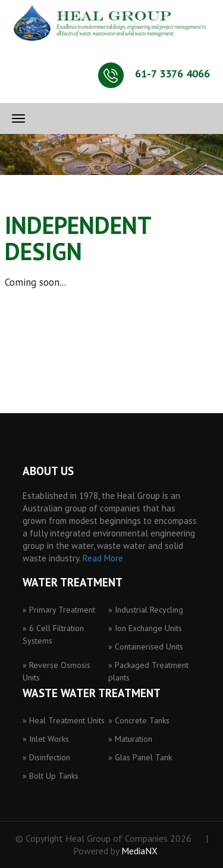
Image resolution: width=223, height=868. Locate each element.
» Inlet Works (46, 739)
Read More (103, 558)
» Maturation (130, 739)
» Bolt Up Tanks (51, 776)
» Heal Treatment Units (64, 720)
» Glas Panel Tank (140, 757)
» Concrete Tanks (139, 720)
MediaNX (139, 851)
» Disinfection (46, 757)
